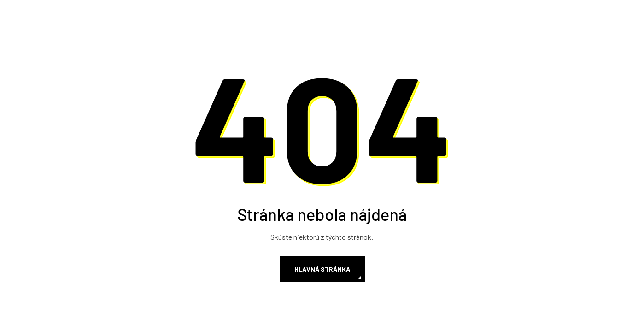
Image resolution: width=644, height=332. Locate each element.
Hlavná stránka (322, 269)
